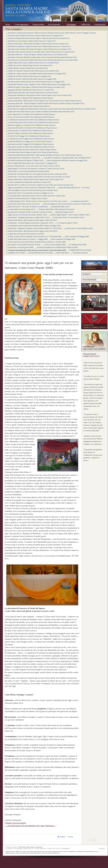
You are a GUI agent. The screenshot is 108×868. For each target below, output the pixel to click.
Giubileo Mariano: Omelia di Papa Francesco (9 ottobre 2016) (28, 68)
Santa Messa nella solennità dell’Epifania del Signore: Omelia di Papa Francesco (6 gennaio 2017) (39, 49)
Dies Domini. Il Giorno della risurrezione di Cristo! (24, 245)
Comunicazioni (99, 24)
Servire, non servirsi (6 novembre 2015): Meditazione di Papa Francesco (31, 117)
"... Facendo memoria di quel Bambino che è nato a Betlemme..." (31, 826)
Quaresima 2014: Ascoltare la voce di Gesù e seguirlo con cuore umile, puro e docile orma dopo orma (40, 185)
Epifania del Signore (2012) (65, 212)
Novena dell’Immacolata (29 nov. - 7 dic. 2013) (74, 188)
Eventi (94, 274)
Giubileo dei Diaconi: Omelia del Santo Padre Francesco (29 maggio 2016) (32, 79)
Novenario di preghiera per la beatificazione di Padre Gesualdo (57, 247)
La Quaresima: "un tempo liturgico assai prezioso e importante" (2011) (30, 223)
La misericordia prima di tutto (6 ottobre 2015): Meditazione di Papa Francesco (33, 122)
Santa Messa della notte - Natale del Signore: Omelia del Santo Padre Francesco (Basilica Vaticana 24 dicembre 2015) (46, 103)
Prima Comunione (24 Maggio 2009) (77, 236)
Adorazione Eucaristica (80, 253)
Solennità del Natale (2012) (60, 207)
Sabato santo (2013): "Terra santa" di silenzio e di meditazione (28, 207)
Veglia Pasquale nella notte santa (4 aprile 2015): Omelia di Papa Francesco (32, 150)
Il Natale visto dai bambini (15, 823)
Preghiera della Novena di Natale (81, 250)
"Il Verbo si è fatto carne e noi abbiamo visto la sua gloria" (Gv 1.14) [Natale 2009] (34, 236)
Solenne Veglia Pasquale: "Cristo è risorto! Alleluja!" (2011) (70, 215)
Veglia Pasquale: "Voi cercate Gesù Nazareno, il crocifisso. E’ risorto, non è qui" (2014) (36, 169)
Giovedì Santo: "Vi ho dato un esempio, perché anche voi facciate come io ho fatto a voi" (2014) (39, 177)
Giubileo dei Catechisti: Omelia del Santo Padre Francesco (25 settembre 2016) (33, 71)
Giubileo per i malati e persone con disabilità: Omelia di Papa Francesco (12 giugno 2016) (37, 74)
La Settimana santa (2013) (80, 201)
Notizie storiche (39, 24)
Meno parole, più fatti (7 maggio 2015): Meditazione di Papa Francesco (31, 144)
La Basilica (94, 265)
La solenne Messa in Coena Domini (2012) (21, 209)
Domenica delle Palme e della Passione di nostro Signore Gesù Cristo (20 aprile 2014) (35, 179)
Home (9, 24)
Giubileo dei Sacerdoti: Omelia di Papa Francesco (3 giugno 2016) (29, 76)
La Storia (94, 303)
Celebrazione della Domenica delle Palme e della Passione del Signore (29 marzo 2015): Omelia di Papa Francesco (45, 155)
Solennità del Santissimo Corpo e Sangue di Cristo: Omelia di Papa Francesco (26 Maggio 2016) (39, 84)
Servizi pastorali (55, 24)
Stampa (63, 837)
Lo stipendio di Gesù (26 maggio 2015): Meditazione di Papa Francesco (31, 139)
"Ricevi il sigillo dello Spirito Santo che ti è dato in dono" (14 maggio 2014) (32, 163)
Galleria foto (86, 24)
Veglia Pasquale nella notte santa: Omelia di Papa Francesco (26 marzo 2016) (33, 93)
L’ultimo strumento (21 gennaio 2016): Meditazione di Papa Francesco (30, 98)
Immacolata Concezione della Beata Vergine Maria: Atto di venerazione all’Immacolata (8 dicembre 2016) (42, 57)
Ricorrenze (94, 280)
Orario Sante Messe (63, 253)
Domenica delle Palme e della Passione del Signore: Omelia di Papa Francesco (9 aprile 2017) (38, 44)
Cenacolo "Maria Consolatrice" (94, 321)
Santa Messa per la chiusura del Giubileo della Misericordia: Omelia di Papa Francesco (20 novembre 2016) (43, 60)
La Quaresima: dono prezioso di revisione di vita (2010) (26, 234)
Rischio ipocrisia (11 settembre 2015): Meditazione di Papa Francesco (30, 131)
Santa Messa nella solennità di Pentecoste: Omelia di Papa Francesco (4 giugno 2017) (35, 36)
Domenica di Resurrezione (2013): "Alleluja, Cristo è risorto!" (28, 198)
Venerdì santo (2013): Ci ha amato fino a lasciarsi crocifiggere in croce (30, 193)
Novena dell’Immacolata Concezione (41, 253)
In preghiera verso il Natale (16, 253)
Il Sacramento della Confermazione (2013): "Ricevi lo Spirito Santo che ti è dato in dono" (37, 196)
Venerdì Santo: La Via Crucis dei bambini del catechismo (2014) (28, 171)
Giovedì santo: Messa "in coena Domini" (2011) (69, 217)
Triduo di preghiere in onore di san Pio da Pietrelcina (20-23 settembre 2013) (32, 190)
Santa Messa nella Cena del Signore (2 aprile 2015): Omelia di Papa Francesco (33, 152)
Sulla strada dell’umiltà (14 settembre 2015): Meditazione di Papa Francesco (32, 128)
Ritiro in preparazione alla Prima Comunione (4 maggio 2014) (67, 160)
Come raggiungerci (22, 24)
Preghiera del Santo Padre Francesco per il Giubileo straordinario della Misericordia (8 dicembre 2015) (41, 112)
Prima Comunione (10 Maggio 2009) (63, 239)
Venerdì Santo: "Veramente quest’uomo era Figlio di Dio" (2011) (28, 217)
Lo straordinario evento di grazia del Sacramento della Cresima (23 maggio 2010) (34, 226)
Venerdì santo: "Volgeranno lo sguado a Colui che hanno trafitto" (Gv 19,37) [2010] (35, 228)
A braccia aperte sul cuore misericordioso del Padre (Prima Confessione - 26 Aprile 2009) (37, 242)
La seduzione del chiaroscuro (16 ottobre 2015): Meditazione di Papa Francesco (33, 120)
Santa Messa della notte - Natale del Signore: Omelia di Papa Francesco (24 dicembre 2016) (37, 55)
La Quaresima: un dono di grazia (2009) (20, 247)
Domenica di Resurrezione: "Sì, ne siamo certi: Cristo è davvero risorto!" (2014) (33, 166)
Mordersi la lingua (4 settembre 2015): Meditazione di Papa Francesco (30, 133)
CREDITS (102, 849)
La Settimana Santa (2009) (78, 245)
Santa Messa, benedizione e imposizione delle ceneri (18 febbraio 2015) (67, 158)
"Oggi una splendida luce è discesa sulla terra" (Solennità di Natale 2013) (31, 188)
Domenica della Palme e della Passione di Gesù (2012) (57, 209)
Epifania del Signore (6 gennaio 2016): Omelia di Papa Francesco (29, 106)
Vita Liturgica (71, 24)
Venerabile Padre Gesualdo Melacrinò (94, 341)
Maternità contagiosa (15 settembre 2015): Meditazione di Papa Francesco (32, 125)
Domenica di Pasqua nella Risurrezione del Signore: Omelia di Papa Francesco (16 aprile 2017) (38, 38)
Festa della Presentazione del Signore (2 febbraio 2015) (25, 160)
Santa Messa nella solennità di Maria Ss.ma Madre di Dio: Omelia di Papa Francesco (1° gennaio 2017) (41, 52)
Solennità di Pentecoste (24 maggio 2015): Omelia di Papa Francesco (30, 141)
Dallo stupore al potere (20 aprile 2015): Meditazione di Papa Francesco (31, 147)
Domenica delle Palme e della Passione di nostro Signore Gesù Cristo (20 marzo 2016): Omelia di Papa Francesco (44, 101)
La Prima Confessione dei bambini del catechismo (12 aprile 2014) (29, 182)
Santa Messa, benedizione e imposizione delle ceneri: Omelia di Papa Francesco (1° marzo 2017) (39, 46)
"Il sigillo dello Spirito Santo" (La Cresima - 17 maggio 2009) (28, 239)
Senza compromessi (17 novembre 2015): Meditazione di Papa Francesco (31, 114)
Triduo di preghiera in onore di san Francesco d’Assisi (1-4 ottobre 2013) (67, 204)
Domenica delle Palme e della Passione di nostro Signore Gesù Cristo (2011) (32, 220)
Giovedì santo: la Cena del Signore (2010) (79, 228)
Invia (71, 837)
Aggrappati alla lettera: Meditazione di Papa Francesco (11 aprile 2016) (31, 90)
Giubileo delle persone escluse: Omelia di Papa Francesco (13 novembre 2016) (33, 63)
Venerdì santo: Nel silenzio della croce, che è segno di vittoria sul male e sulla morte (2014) (37, 174)
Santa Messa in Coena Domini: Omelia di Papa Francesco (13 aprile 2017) (32, 41)
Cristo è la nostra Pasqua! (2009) (55, 245)
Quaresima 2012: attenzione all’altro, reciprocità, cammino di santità (30, 212)
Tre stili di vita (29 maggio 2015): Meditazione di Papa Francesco (29, 136)
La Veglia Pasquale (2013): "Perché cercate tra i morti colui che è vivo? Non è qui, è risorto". (38, 201)
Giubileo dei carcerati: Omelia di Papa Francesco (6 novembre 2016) (30, 65)
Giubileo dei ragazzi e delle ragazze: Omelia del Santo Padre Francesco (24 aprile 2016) (36, 87)
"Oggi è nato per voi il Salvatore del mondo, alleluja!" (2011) (27, 215)
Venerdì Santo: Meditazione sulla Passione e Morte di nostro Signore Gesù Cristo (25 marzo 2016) (39, 95)
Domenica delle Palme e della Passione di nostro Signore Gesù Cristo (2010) (32, 231)
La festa (94, 288)
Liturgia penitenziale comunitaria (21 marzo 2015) (24, 158)
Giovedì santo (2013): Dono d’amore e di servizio (24, 204)
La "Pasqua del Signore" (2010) (67, 223)
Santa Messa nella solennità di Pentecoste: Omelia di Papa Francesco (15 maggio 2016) (36, 82)
